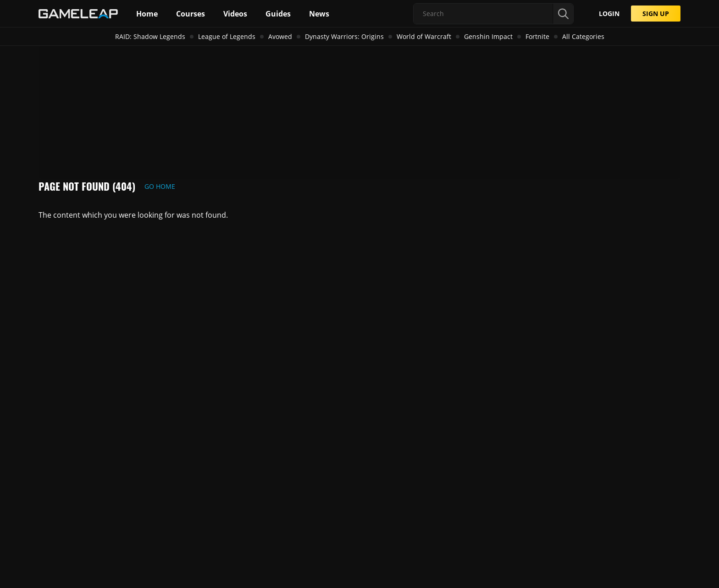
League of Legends (227, 36)
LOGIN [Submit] (609, 14)
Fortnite (537, 36)
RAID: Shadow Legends (150, 36)
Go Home (160, 186)
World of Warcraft (424, 36)
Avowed (280, 36)
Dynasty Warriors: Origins (344, 36)
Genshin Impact (488, 36)
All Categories (583, 36)
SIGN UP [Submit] (656, 14)
